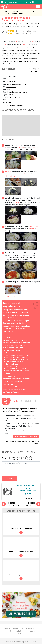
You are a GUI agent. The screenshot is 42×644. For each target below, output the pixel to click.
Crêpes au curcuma (14, 64)
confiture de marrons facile (16, 368)
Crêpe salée (34, 61)
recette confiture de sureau (17, 357)
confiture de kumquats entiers (17, 355)
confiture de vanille (13, 351)
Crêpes (4, 64)
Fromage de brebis (29, 53)
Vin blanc (23, 56)
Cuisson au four (31, 48)
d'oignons (11, 89)
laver (34, 147)
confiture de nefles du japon (17, 360)
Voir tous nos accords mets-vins (26, 437)
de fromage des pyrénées (16, 84)
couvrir (31, 227)
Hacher (26, 174)
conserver (24, 329)
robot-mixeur (10, 176)
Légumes (5, 51)
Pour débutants (21, 51)
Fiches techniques (17, 631)
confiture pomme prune (15, 362)
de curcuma (10, 95)
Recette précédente (11, 504)
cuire (38, 227)
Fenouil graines (17, 53)
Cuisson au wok (11, 48)
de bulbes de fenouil (16, 105)
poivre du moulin (14, 97)
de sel (10, 100)
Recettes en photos (16, 11)
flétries (21, 147)
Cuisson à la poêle (15, 59)
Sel (28, 51)
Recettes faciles (11, 629)
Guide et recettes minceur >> (19, 2)
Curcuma (5, 53)
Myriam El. (11, 297)
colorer (17, 202)
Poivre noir (16, 56)
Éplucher (8, 172)
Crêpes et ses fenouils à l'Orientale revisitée (18, 12)
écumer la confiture (15, 381)
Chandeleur (21, 48)
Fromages (12, 51)
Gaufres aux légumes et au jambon (21, 575)
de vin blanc (12, 87)
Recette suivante (33, 504)
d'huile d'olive (11, 82)
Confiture (33, 51)
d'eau (9, 103)
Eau (10, 53)
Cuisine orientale (7, 61)
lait (22, 323)
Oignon (9, 56)
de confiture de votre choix (17, 92)
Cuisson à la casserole (29, 59)
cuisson (31, 229)
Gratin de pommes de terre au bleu (21, 552)
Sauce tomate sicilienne (21, 61)
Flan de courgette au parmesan (21, 528)
